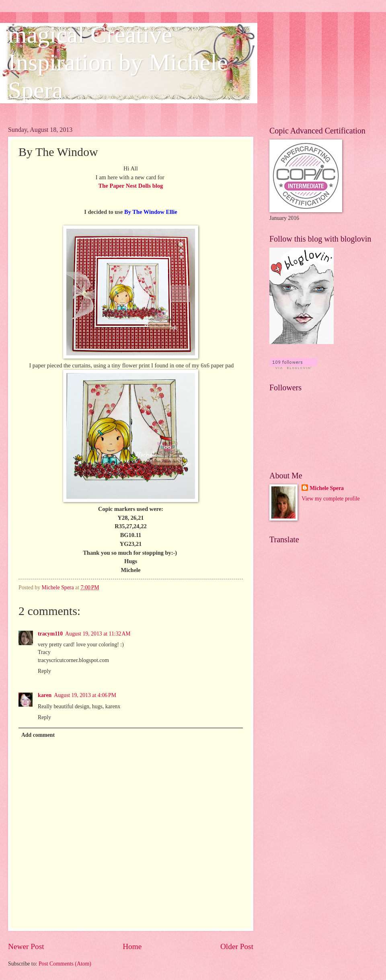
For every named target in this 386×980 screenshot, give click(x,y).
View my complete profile (331, 499)
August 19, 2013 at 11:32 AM (98, 634)
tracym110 (50, 634)
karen (45, 695)
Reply (44, 671)
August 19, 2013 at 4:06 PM (85, 695)
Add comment (38, 735)
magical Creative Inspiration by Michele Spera (118, 62)
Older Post (237, 946)
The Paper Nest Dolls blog (131, 186)
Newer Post (26, 946)
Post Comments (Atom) (65, 964)
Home (132, 946)
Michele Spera (327, 488)
